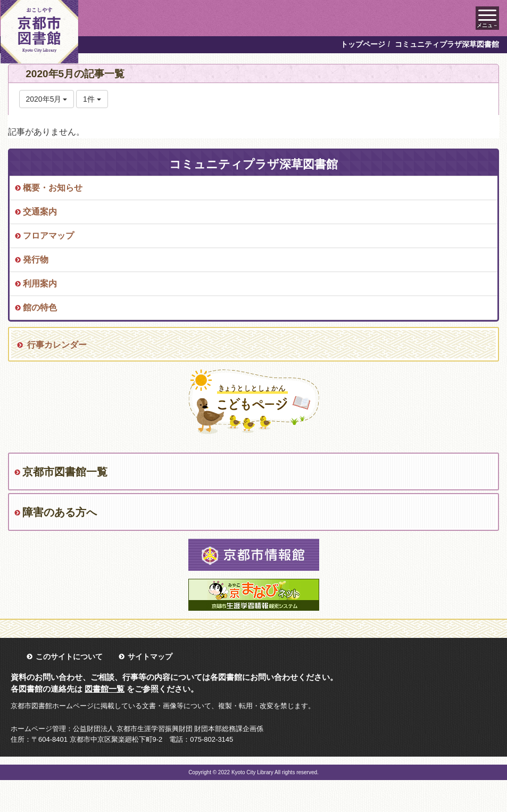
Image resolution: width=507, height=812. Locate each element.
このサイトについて (69, 657)
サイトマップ (150, 657)
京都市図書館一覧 (65, 472)
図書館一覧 (105, 689)
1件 (92, 99)
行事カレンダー (57, 345)
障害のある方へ (60, 512)
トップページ (363, 44)
